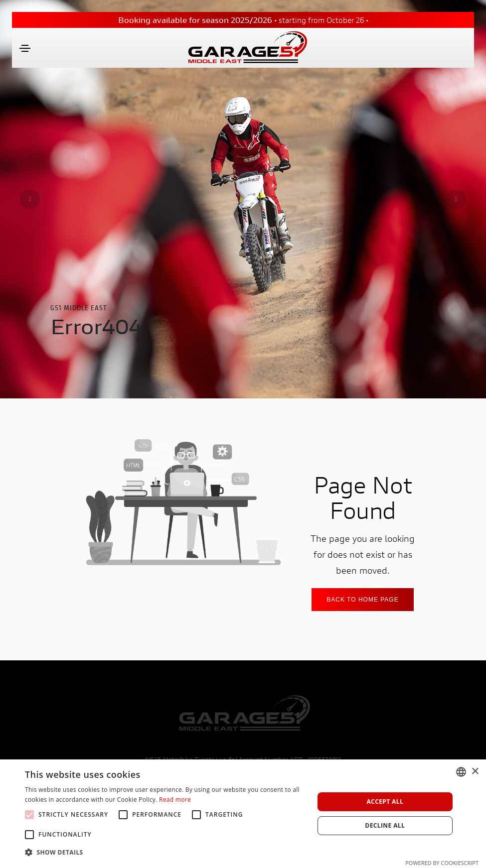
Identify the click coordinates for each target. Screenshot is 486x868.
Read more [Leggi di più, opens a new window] (175, 800)
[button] (165, 853)
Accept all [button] (385, 802)
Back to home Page (362, 600)
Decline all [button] (385, 825)
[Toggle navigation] (25, 48)
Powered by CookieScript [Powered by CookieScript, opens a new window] (442, 863)
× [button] (475, 772)
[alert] (243, 814)
